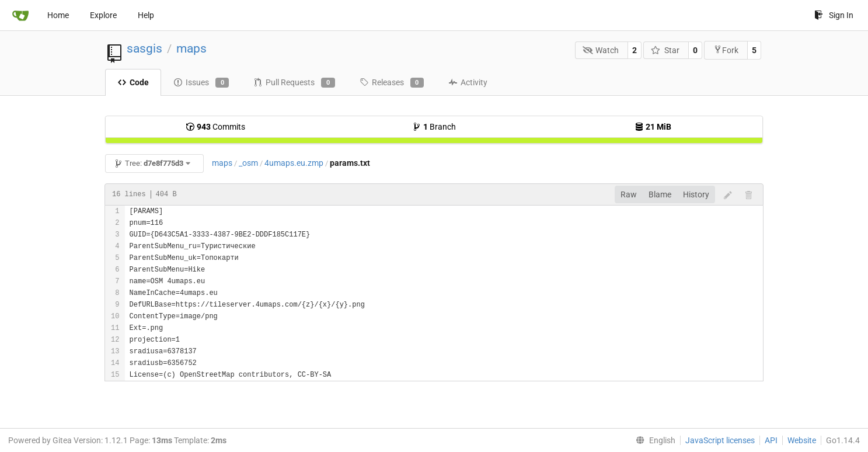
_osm (248, 163)
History (696, 194)
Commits (215, 127)
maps (191, 48)
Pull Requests (294, 83)
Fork (726, 50)
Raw (629, 194)
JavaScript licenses (720, 440)
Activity (468, 82)
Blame (660, 194)
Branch (434, 127)
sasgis (144, 48)
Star (665, 50)
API (771, 440)
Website (802, 440)
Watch (601, 50)
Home (58, 15)
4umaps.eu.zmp (294, 163)
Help (146, 15)
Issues (201, 83)
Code (133, 82)
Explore (103, 15)
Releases (392, 83)
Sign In (834, 15)
